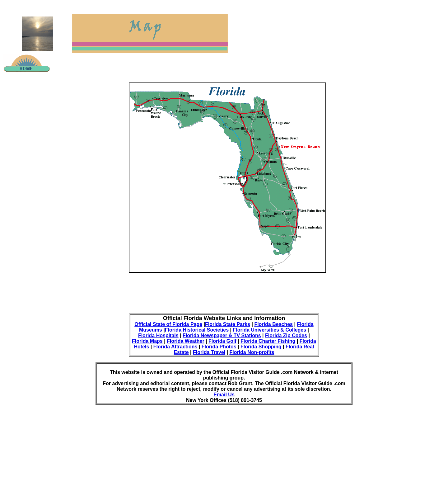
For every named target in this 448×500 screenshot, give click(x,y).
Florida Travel (209, 352)
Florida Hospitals (158, 335)
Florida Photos (219, 347)
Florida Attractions (175, 347)
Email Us (224, 395)
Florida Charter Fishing (268, 341)
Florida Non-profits (252, 352)
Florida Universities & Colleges (269, 330)
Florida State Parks (228, 324)
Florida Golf (222, 341)
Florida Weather (186, 341)
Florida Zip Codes (286, 335)
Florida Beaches (273, 324)
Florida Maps (147, 341)
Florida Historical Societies (197, 330)
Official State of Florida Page (168, 324)
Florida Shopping (261, 347)
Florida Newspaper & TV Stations (222, 335)
